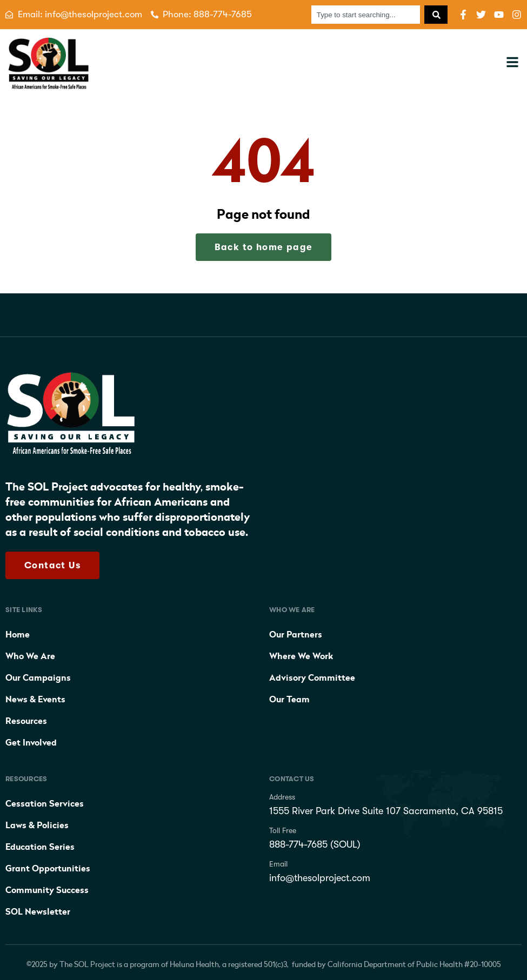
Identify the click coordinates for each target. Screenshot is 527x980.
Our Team (289, 700)
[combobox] (366, 15)
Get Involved (31, 743)
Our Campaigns (38, 678)
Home (18, 635)
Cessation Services (45, 804)
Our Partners (296, 635)
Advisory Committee (312, 678)
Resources (26, 721)
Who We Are (30, 656)
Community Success (47, 890)
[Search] (436, 15)
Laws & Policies (37, 825)
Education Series (40, 847)
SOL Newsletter (38, 912)
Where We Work (301, 656)
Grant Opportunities (48, 869)
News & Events (35, 700)
